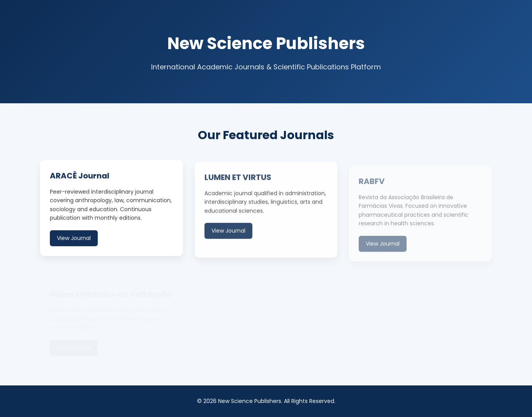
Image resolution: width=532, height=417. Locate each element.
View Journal (74, 239)
